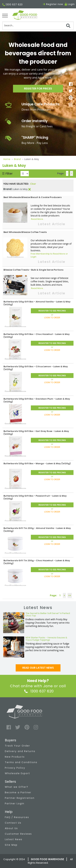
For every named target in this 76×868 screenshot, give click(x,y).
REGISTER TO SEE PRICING (52, 311)
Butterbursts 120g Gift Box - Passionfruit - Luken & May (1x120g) (35, 497)
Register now (53, 4)
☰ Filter (7, 173)
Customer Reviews (18, 834)
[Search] (38, 26)
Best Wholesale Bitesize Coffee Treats (25, 232)
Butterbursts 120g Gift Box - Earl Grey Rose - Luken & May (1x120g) (36, 433)
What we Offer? (16, 787)
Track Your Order (17, 746)
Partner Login (15, 803)
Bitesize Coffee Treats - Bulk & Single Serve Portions (33, 270)
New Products (15, 757)
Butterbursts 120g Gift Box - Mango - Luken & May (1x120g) (37, 463)
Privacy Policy (15, 768)
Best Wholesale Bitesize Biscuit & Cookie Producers (32, 197)
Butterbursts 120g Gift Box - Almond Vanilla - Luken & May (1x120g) (37, 303)
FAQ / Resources (17, 817)
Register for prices (38, 89)
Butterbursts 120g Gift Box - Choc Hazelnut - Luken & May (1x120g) (37, 336)
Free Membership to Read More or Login (49, 255)
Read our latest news (38, 668)
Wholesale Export (17, 773)
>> (70, 595)
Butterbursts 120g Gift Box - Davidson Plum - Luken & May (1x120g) (37, 400)
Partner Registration (20, 798)
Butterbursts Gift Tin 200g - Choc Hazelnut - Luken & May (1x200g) (37, 562)
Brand (17, 159)
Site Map (11, 845)
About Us (11, 828)
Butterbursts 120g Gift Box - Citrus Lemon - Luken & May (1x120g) (36, 368)
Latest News (14, 839)
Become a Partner (18, 792)
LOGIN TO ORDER (52, 318)
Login (71, 4)
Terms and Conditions (21, 762)
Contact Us (13, 823)
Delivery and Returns (20, 751)
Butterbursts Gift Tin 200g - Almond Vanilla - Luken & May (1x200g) (37, 530)
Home (7, 159)
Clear (33, 184)
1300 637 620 (12, 5)
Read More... (38, 219)
